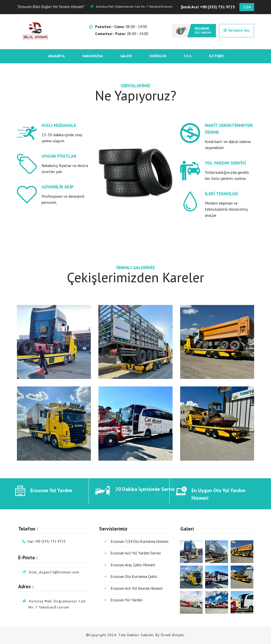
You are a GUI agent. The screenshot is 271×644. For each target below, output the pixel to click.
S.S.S (188, 56)
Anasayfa (56, 56)
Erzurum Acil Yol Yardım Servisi (136, 553)
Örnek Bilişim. (173, 635)
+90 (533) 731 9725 (217, 7)
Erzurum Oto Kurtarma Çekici (134, 577)
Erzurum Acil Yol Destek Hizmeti (137, 588)
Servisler (158, 56)
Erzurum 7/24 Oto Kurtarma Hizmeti (140, 542)
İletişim (216, 56)
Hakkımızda (92, 56)
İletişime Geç (237, 30)
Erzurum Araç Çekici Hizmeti (133, 565)
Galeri (126, 56)
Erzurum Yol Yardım (127, 600)
